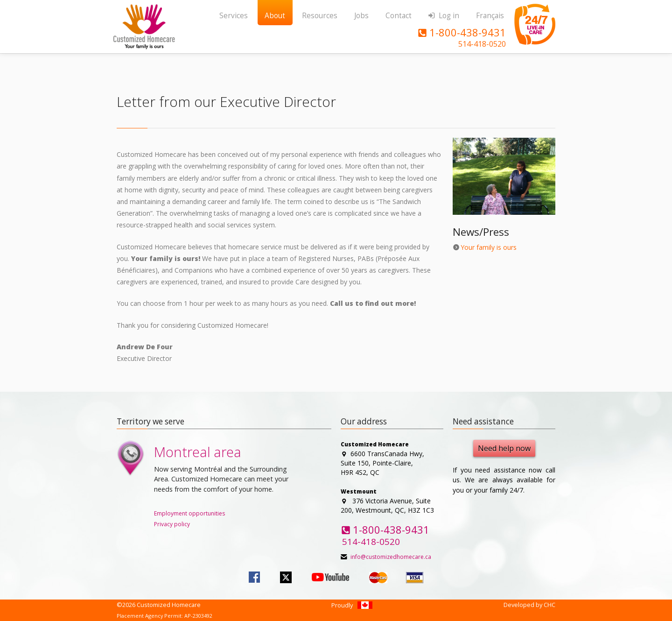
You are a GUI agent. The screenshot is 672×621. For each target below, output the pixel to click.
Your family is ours (489, 247)
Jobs (361, 16)
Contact (399, 16)
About (275, 16)
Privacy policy (172, 524)
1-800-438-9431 (462, 32)
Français (490, 16)
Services (234, 16)
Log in (443, 16)
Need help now (504, 448)
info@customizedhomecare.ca (391, 557)
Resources (320, 16)
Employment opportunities (189, 513)
